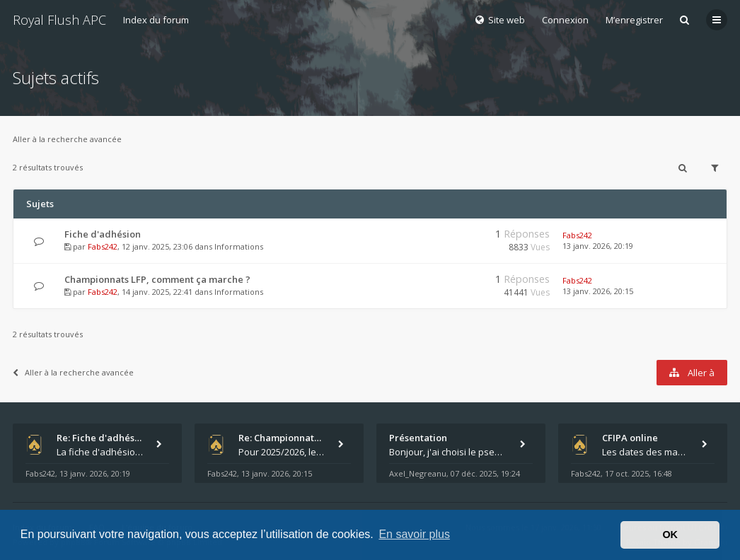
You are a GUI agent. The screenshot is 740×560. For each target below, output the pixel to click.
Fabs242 (103, 246)
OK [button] (670, 535)
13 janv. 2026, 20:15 (598, 291)
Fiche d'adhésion (103, 234)
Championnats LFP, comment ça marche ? (157, 279)
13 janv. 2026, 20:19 (598, 246)
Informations (239, 246)
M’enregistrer (634, 20)
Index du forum (156, 20)
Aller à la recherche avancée (67, 139)
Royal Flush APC (59, 20)
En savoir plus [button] (414, 534)
